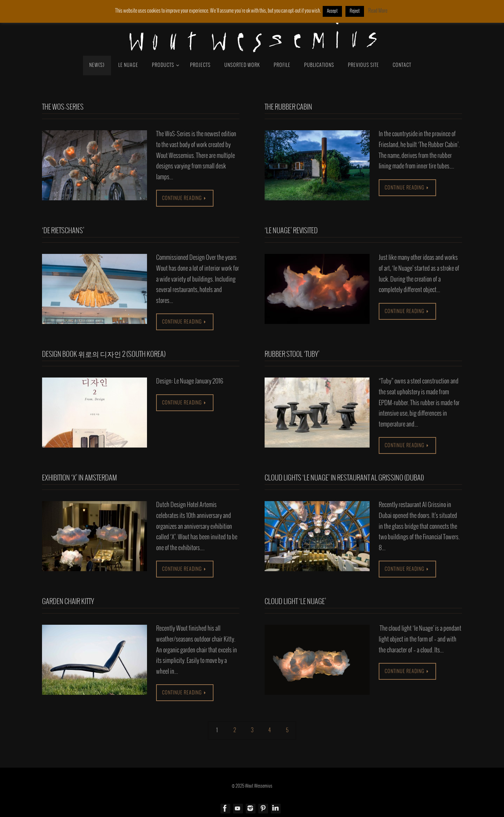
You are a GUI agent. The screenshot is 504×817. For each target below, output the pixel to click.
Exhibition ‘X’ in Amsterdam (79, 478)
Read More (378, 11)
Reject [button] (355, 11)
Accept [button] (332, 11)
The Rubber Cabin (288, 107)
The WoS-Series (63, 107)
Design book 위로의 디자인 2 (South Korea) (104, 355)
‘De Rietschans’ (63, 231)
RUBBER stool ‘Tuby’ (292, 355)
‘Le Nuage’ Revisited (291, 231)
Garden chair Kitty (68, 602)
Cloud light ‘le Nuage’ (295, 602)
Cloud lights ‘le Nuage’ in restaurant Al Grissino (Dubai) (344, 478)
